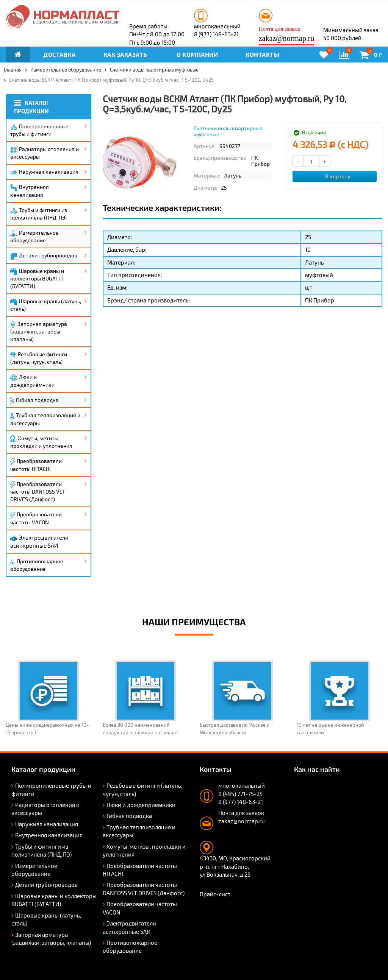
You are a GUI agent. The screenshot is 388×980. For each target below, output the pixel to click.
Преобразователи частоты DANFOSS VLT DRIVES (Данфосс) (38, 492)
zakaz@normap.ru (287, 38)
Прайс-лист (215, 894)
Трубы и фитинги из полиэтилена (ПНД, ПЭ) (39, 214)
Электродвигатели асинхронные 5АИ (39, 541)
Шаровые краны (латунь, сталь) (46, 305)
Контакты (262, 54)
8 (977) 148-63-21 (216, 34)
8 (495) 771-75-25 (240, 794)
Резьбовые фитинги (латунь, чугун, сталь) (39, 358)
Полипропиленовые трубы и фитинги (39, 130)
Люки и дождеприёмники (32, 381)
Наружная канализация (44, 172)
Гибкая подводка (34, 400)
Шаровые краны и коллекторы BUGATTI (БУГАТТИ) (37, 278)
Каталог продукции (32, 107)
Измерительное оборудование (34, 236)
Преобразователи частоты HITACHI (36, 465)
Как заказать (125, 54)
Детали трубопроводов (44, 256)
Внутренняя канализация (30, 191)
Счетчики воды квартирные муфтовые (228, 131)
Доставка (59, 54)
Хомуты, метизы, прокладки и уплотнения (41, 442)
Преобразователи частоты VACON (36, 518)
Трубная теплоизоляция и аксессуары (45, 419)
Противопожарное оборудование (37, 565)
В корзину (333, 176)
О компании (197, 54)
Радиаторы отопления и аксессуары (45, 153)
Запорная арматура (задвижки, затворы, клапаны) (39, 332)
